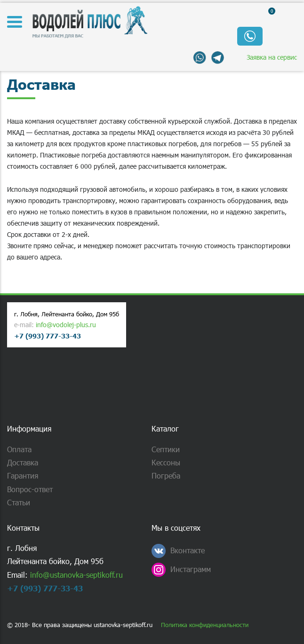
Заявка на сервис (272, 57)
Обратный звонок (250, 36)
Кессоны (166, 462)
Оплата (19, 449)
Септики (166, 449)
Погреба (166, 475)
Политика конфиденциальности (205, 625)
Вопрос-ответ (30, 489)
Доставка (23, 462)
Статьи (19, 502)
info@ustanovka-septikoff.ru (76, 575)
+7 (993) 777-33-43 (48, 336)
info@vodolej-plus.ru (66, 325)
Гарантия (23, 475)
